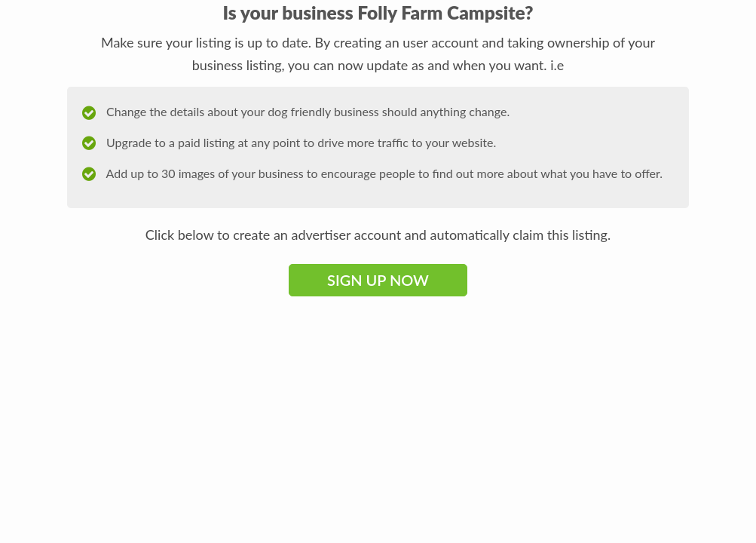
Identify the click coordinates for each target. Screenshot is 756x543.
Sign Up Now (378, 280)
